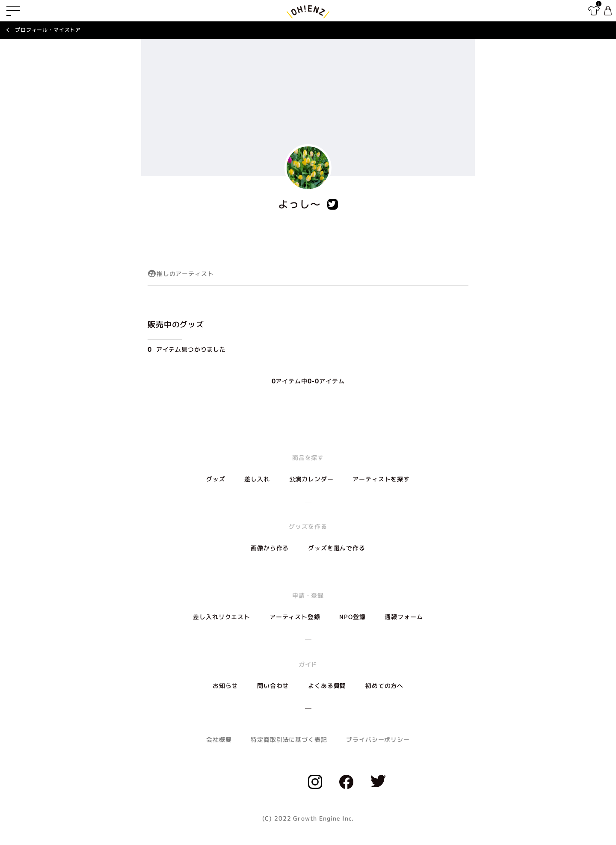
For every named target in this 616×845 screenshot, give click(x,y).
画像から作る (270, 548)
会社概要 (219, 740)
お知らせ (225, 686)
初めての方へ (384, 686)
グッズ (216, 479)
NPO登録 (352, 617)
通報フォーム (404, 617)
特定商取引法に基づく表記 (289, 740)
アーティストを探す (381, 479)
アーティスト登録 (295, 617)
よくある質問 (327, 686)
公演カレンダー (311, 479)
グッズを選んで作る (337, 548)
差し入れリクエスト (222, 617)
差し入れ (257, 479)
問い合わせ (273, 686)
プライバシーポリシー (378, 740)
